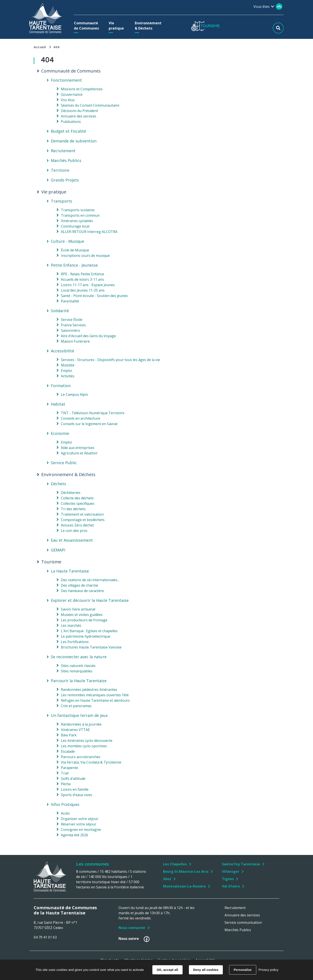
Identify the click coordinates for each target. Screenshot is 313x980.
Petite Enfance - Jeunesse (74, 265)
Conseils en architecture (81, 418)
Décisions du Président (79, 111)
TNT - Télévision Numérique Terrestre (93, 413)
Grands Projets (65, 180)
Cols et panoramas (76, 706)
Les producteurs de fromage (84, 620)
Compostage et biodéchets (83, 520)
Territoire (60, 170)
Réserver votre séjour (79, 824)
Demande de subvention (74, 141)
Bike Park (69, 735)
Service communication (243, 922)
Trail (65, 773)
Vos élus (68, 100)
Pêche (66, 784)
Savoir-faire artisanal (78, 609)
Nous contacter (132, 928)
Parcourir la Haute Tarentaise (79, 681)
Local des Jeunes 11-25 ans (83, 290)
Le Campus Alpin (74, 394)
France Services (73, 325)
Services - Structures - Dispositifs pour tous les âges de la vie (110, 360)
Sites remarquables (77, 671)
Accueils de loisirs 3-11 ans (82, 279)
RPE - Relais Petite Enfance (82, 274)
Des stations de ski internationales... (90, 580)
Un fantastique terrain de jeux (79, 715)
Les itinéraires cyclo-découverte (87, 741)
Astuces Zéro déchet (77, 525)
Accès (65, 813)
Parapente (69, 768)
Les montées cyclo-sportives (84, 746)
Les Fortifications (75, 642)
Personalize (243, 970)
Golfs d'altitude (73, 779)
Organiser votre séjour (80, 819)
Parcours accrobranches (81, 757)
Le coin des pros (74, 531)
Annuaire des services (79, 116)
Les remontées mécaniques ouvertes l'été (95, 695)
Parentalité (70, 301)
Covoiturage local (75, 226)
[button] (87, 26)
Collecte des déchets (77, 498)
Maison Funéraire (75, 341)
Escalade (68, 751)
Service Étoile (72, 320)
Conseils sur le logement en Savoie (89, 424)
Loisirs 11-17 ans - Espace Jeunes (88, 285)
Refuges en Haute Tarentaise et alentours (95, 700)
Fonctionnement (66, 80)
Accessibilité (62, 351)
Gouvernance (72, 94)
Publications (71, 122)
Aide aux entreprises (78, 448)
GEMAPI (58, 550)
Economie (60, 433)
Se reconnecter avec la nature (79, 657)
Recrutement (63, 151)
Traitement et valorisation (82, 514)
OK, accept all (167, 970)
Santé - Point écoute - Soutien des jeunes (94, 296)
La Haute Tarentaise (70, 571)
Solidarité (60, 311)
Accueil (40, 47)
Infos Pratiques (65, 804)
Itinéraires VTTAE (75, 730)
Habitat (58, 404)
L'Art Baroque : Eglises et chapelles (89, 631)
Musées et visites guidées (82, 615)
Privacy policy (268, 970)
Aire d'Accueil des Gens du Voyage (88, 336)
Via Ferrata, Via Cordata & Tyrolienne (91, 762)
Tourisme (51, 562)
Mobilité (68, 365)
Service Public (64, 463)
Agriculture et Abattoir (79, 453)
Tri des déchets (73, 509)
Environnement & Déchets (68, 475)
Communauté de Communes (71, 71)
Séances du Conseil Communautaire (90, 105)
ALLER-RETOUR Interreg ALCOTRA (89, 232)
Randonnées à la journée (81, 724)
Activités (68, 376)
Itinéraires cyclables (77, 221)
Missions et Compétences (82, 89)
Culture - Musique (67, 241)
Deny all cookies (206, 970)
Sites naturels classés (78, 666)
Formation (61, 386)
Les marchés (71, 625)
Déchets (58, 484)
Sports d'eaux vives (77, 795)
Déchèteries (71, 493)
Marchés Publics (66, 160)
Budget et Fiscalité (68, 131)
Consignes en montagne (81, 830)
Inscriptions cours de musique (85, 256)
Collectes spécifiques (78, 503)
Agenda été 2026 (74, 835)
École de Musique (75, 250)
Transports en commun (80, 215)
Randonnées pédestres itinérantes (89, 690)
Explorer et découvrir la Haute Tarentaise (90, 600)
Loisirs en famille (75, 789)
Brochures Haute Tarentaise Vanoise (91, 647)
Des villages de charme (79, 585)
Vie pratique (54, 192)
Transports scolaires (78, 210)
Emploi (66, 371)
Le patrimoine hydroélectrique (86, 636)
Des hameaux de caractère (82, 591)
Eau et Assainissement (72, 540)
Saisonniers (70, 330)
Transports (62, 201)
